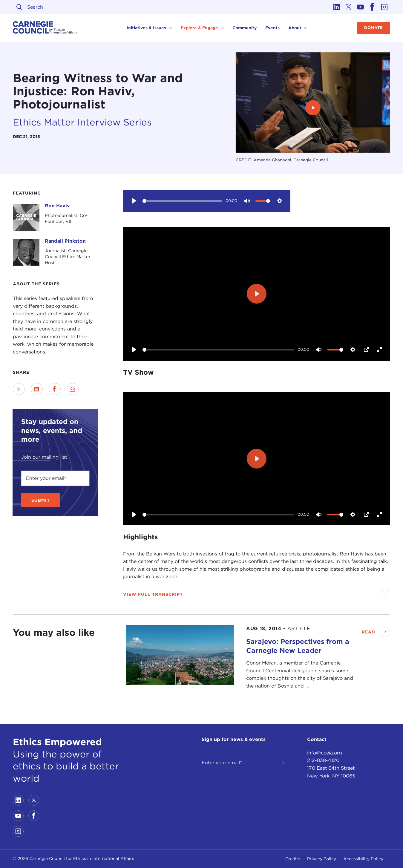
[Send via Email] (73, 389)
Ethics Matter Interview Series (82, 122)
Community (245, 28)
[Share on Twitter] (19, 389)
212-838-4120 (323, 760)
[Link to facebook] (372, 7)
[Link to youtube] (360, 7)
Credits (293, 859)
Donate (374, 28)
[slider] (182, 201)
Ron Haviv (57, 206)
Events (272, 28)
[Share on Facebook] (55, 389)
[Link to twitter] (348, 7)
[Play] (134, 201)
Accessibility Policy (363, 859)
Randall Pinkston (65, 241)
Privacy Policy (322, 859)
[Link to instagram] (384, 7)
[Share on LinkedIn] (37, 389)
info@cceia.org (325, 753)
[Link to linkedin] (336, 7)
